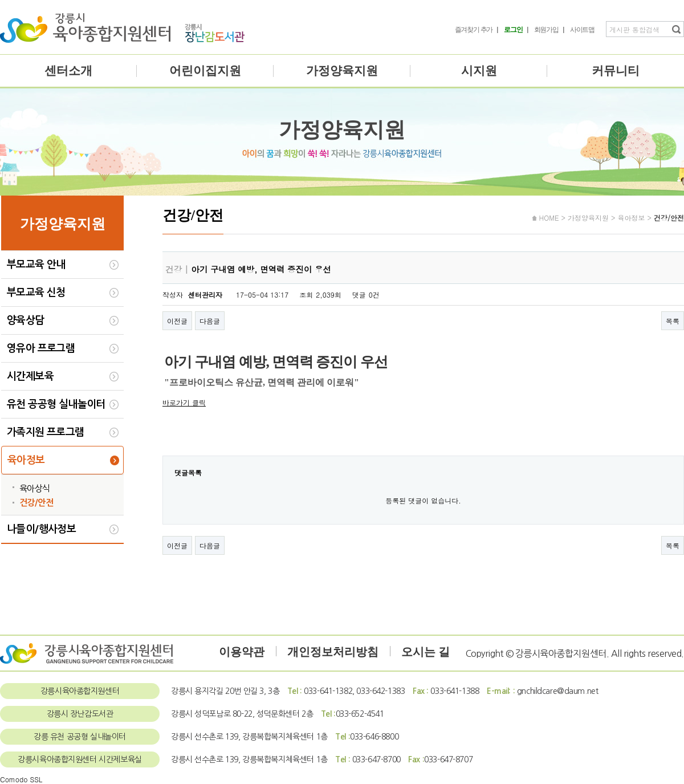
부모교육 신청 (36, 293)
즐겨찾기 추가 (474, 30)
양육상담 (26, 320)
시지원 (479, 71)
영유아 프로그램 (41, 348)
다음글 (210, 321)
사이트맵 (582, 30)
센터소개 (68, 71)
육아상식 (35, 488)
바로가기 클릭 (184, 402)
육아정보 (26, 460)
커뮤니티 (616, 71)
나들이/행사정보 (41, 529)
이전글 (177, 321)
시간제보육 (30, 376)
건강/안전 (36, 503)
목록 (673, 321)
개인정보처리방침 (333, 652)
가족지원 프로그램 (46, 432)
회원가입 (546, 30)
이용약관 (242, 652)
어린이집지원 (205, 71)
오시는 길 (426, 652)
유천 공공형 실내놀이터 (56, 404)
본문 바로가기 (0, 0)
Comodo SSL (21, 779)
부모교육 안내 (36, 265)
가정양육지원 (342, 71)
